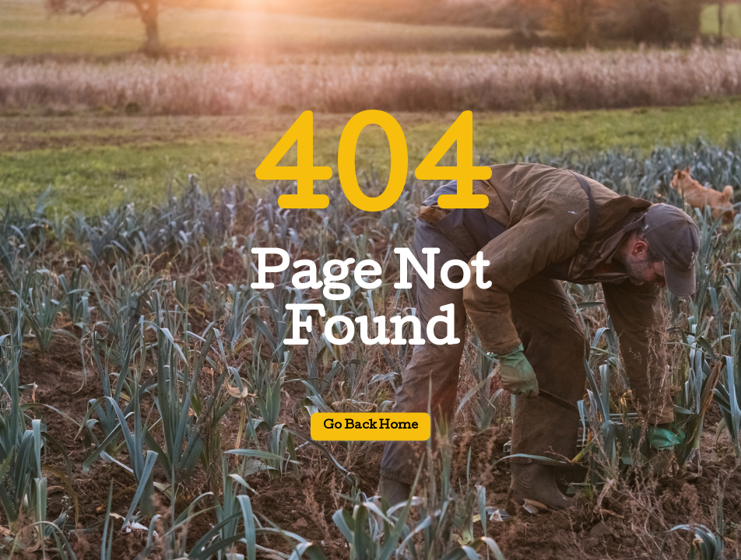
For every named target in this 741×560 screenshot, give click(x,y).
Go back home (370, 427)
